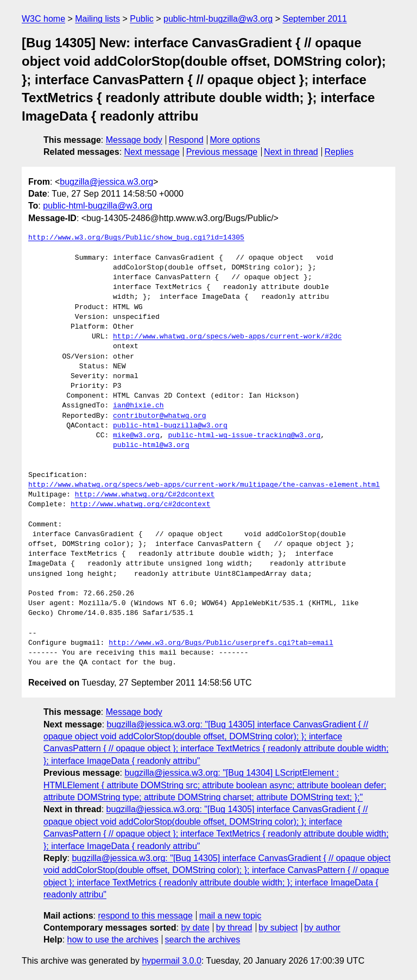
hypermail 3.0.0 (171, 961)
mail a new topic (230, 916)
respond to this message (145, 916)
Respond (186, 140)
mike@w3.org (136, 436)
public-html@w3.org (151, 445)
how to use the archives (113, 940)
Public (142, 19)
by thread (234, 928)
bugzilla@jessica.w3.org (106, 182)
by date (195, 928)
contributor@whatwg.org (160, 416)
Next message (152, 152)
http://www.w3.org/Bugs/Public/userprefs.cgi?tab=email (221, 643)
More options (235, 140)
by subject (278, 928)
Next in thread (291, 152)
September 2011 (315, 19)
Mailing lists (97, 19)
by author (322, 928)
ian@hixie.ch (138, 406)
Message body (134, 140)
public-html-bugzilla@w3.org (218, 19)
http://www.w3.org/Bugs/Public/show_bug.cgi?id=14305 (136, 238)
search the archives (203, 940)
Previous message (222, 152)
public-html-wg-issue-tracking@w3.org (244, 436)
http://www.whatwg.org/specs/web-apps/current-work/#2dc (227, 337)
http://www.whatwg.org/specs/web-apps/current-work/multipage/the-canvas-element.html (204, 485)
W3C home (43, 19)
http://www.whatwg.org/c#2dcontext (140, 505)
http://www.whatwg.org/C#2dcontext (145, 495)
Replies (339, 152)
